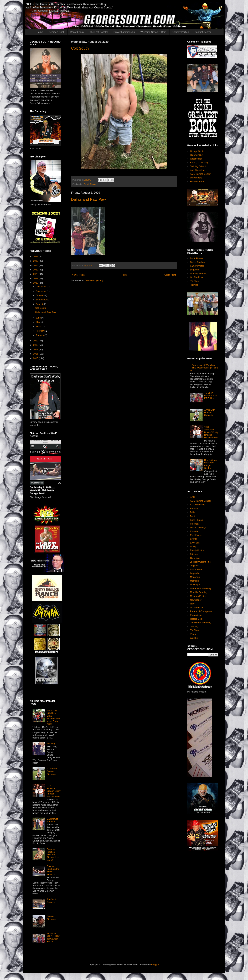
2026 (36, 257)
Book (193, 516)
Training (194, 285)
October (40, 295)
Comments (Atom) (94, 280)
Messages (195, 585)
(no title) (51, 744)
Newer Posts (78, 275)
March (39, 327)
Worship (194, 638)
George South (197, 151)
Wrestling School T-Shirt (153, 32)
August (40, 304)
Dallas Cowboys (198, 262)
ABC (192, 497)
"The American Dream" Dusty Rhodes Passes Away (54, 791)
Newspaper (196, 600)
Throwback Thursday (201, 623)
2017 (36, 349)
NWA (193, 604)
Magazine (195, 577)
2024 (36, 265)
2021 (36, 278)
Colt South (80, 48)
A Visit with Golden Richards (52, 771)
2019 (36, 341)
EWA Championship (124, 32)
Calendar (195, 524)
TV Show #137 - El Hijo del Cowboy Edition (53, 937)
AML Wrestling (197, 170)
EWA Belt (195, 543)
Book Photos (197, 258)
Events (194, 539)
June (39, 318)
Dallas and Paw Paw (89, 199)
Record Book (77, 32)
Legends (194, 270)
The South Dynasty (52, 901)
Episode (194, 531)
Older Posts (170, 275)
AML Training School (200, 501)
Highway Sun (197, 155)
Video (193, 634)
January (40, 335)
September (42, 300)
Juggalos (195, 566)
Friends (194, 554)
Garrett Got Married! (52, 820)
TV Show (195, 281)
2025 (36, 261)
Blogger (155, 965)
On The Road (197, 277)
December (41, 287)
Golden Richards (51, 918)
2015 (36, 358)
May (38, 322)
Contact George (203, 32)
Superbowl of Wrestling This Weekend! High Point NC (204, 368)
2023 (36, 270)
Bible (193, 512)
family (193, 547)
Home (40, 32)
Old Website (196, 178)
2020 (36, 283)
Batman (194, 508)
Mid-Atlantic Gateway (201, 588)
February (41, 331)
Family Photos (90, 184)
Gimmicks (195, 558)
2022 (36, 274)
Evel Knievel (196, 535)
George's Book (56, 32)
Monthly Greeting (199, 273)
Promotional (196, 615)
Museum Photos (198, 596)
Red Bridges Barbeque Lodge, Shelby (210, 464)
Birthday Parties (180, 32)
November (41, 291)
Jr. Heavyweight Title (200, 562)
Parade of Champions (201, 611)
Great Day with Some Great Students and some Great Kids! (53, 717)
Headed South (197, 181)
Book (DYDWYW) (199, 163)
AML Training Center (200, 174)
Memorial (195, 581)
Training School (198, 166)
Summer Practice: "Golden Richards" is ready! (53, 855)
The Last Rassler (99, 32)
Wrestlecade (196, 159)
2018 (36, 345)
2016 (36, 354)
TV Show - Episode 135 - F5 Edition (211, 396)
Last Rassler (196, 569)
